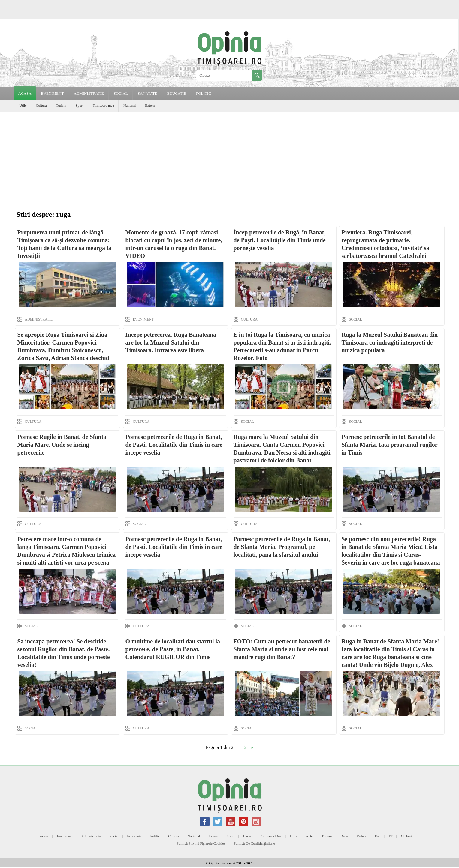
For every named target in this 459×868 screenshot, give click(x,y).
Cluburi (407, 836)
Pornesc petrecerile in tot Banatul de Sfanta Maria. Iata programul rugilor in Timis (390, 445)
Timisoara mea (103, 106)
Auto (310, 836)
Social (114, 836)
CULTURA (249, 319)
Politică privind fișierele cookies (201, 843)
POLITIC (204, 93)
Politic (155, 836)
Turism (61, 106)
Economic (134, 836)
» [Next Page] (252, 747)
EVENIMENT (53, 93)
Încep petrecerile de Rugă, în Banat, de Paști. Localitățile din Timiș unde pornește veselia (280, 240)
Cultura (41, 106)
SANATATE (148, 93)
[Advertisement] (230, 157)
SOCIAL (121, 93)
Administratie (91, 836)
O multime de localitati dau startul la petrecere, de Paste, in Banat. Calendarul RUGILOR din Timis (173, 649)
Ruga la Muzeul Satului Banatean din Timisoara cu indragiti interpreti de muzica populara (390, 342)
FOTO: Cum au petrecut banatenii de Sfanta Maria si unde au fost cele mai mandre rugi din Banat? (282, 649)
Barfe (247, 836)
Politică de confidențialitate (254, 843)
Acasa (25, 93)
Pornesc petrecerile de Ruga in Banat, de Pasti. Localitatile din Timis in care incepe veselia (174, 445)
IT (391, 836)
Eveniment (65, 836)
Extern (150, 106)
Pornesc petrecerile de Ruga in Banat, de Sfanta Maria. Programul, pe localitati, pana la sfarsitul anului (282, 547)
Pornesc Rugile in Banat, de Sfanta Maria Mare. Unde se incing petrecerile (62, 445)
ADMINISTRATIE (89, 93)
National (130, 106)
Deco (344, 836)
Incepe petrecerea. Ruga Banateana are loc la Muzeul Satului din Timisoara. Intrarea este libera (171, 342)
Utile (23, 106)
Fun (378, 836)
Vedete (362, 836)
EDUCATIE (177, 93)
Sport (80, 106)
